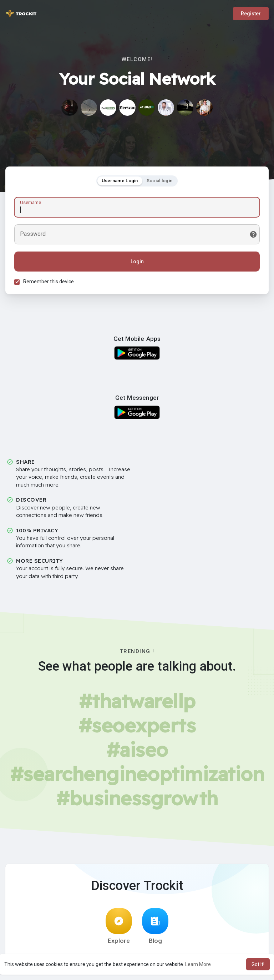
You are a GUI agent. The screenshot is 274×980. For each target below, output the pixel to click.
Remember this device (49, 282)
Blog (155, 926)
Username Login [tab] (120, 181)
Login (137, 262)
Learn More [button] (198, 964)
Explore (119, 926)
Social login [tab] (160, 181)
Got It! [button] (258, 964)
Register (251, 14)
